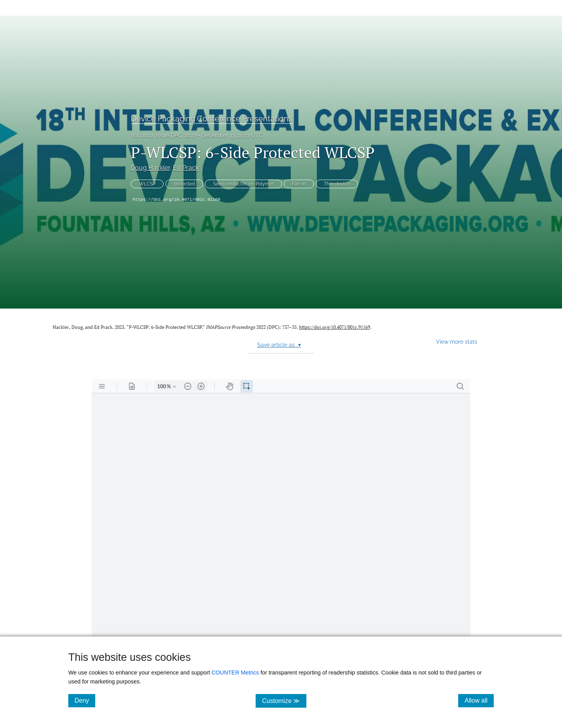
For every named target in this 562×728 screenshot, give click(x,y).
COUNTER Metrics (235, 673)
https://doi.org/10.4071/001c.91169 (176, 200)
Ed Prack (186, 168)
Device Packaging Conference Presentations (212, 119)
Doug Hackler (150, 168)
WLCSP (147, 184)
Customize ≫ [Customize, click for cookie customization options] (284, 700)
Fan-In (299, 184)
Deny (85, 700)
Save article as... (279, 345)
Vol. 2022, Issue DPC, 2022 (164, 136)
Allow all (479, 700)
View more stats (457, 342)
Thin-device (337, 184)
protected (184, 184)
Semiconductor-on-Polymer (243, 184)
